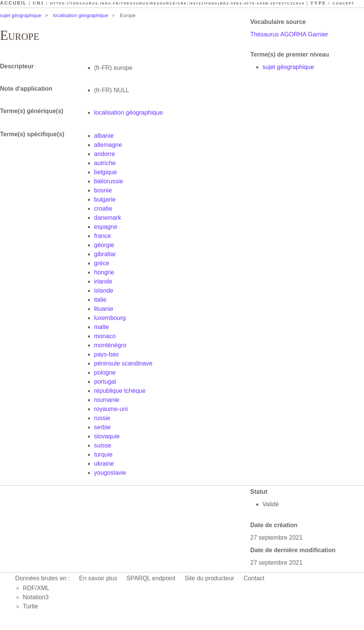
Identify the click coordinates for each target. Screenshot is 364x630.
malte (101, 327)
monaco (105, 336)
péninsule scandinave (123, 363)
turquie (103, 454)
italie (100, 300)
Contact (254, 578)
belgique (106, 172)
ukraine (104, 464)
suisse (103, 445)
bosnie (103, 190)
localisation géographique (81, 15)
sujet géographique (21, 15)
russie (102, 418)
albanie (104, 136)
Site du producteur (209, 578)
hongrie (104, 272)
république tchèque (120, 391)
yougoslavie (110, 473)
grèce (102, 263)
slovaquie (107, 436)
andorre (104, 154)
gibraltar (105, 254)
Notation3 (36, 597)
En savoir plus (98, 578)
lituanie (104, 309)
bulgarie (105, 199)
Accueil (13, 3)
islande (104, 291)
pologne (105, 372)
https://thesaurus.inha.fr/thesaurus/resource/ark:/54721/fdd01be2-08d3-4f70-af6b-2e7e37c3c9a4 (177, 3)
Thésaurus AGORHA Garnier (289, 34)
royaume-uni (111, 409)
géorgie (104, 245)
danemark (107, 218)
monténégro (110, 345)
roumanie (107, 400)
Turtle (30, 606)
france (102, 236)
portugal (105, 382)
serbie (102, 427)
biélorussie (108, 181)
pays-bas (106, 354)
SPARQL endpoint (151, 578)
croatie (103, 209)
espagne (106, 227)
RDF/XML (36, 588)
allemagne (108, 145)
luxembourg (110, 318)
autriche (105, 163)
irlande (103, 281)
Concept (344, 3)
